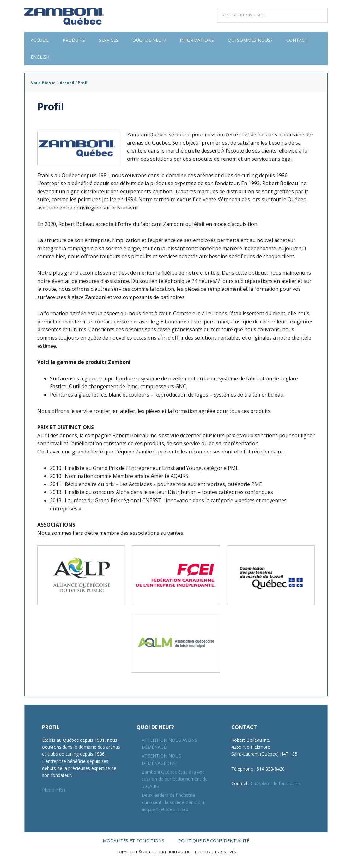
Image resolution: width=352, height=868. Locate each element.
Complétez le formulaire (275, 783)
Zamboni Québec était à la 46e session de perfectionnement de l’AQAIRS (175, 779)
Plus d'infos (54, 790)
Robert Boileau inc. (65, 16)
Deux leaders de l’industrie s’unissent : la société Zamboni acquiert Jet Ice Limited (173, 802)
